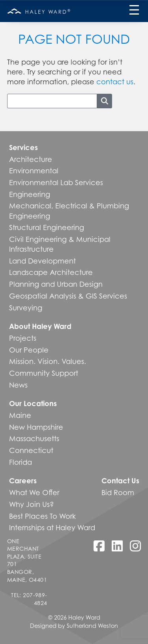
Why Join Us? (32, 504)
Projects (23, 338)
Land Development (42, 261)
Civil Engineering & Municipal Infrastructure (60, 244)
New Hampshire (36, 427)
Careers (23, 481)
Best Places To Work (42, 516)
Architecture (31, 159)
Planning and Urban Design (56, 284)
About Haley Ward (40, 326)
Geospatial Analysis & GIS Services (68, 296)
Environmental (34, 171)
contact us (115, 82)
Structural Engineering (47, 227)
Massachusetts (34, 438)
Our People (29, 350)
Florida (21, 462)
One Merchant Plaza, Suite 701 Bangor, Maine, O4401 (27, 560)
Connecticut (31, 450)
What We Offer (34, 492)
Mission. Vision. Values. (48, 361)
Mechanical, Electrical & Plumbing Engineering (69, 211)
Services (23, 147)
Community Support (44, 373)
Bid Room (118, 492)
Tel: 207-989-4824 (29, 599)
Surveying (26, 308)
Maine (20, 415)
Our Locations (33, 403)
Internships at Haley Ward (52, 527)
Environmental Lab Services (56, 182)
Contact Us (120, 481)
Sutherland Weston (92, 626)
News (18, 385)
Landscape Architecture (51, 272)
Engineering (30, 194)
